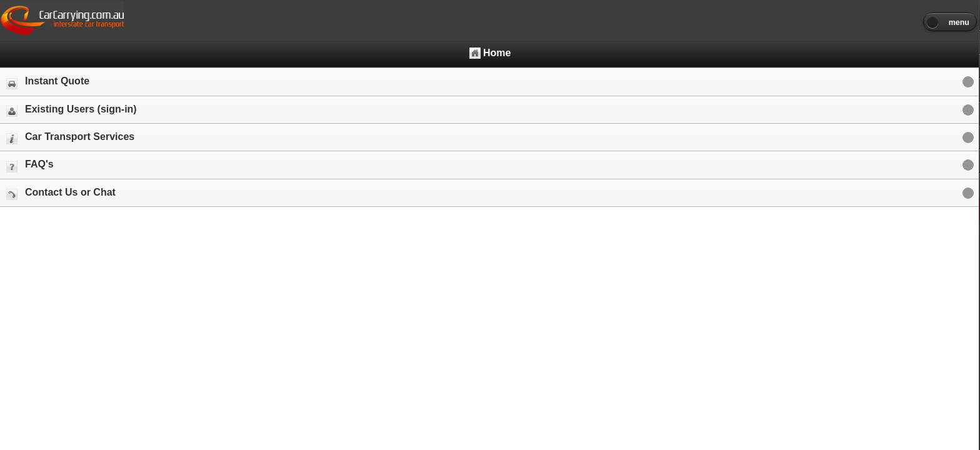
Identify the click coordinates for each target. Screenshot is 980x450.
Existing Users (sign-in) (72, 110)
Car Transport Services (70, 138)
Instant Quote (48, 82)
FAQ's (30, 165)
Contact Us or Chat (61, 193)
